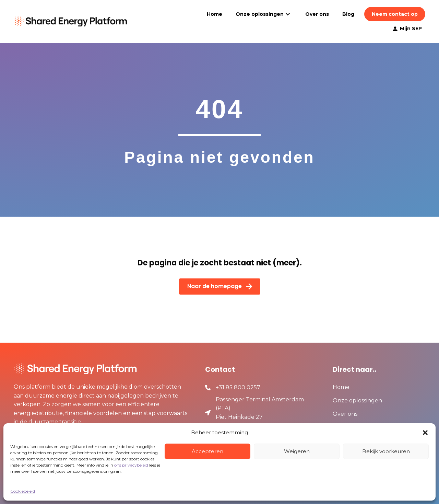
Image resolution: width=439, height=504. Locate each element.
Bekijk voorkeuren (386, 451)
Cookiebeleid (23, 491)
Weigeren (297, 451)
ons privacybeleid (131, 465)
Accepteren (207, 451)
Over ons (345, 414)
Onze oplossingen (357, 401)
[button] (425, 433)
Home (341, 387)
